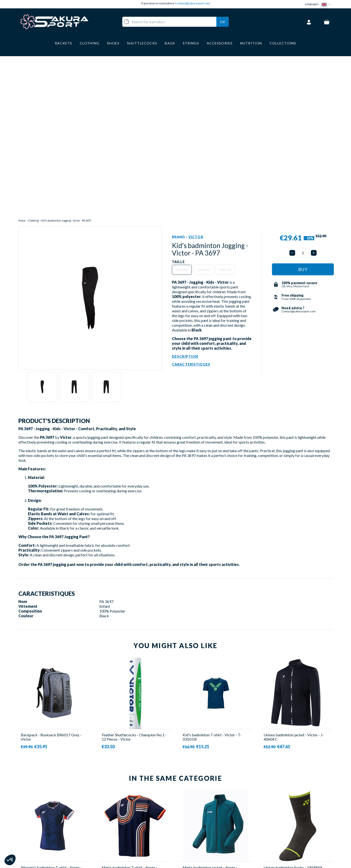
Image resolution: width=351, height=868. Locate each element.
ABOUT (187, 805)
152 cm (182, 107)
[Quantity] (303, 90)
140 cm (225, 107)
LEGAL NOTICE (194, 833)
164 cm (204, 107)
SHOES (125, 826)
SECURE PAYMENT (197, 819)
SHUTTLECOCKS (133, 811)
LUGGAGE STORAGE (137, 833)
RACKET (126, 805)
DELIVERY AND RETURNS (203, 811)
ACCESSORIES (131, 840)
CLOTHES (127, 819)
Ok (223, 21)
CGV (184, 826)
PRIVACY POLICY (196, 840)
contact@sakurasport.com (193, 3)
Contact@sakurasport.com (41, 836)
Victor (196, 74)
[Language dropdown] (327, 4)
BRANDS (126, 847)
